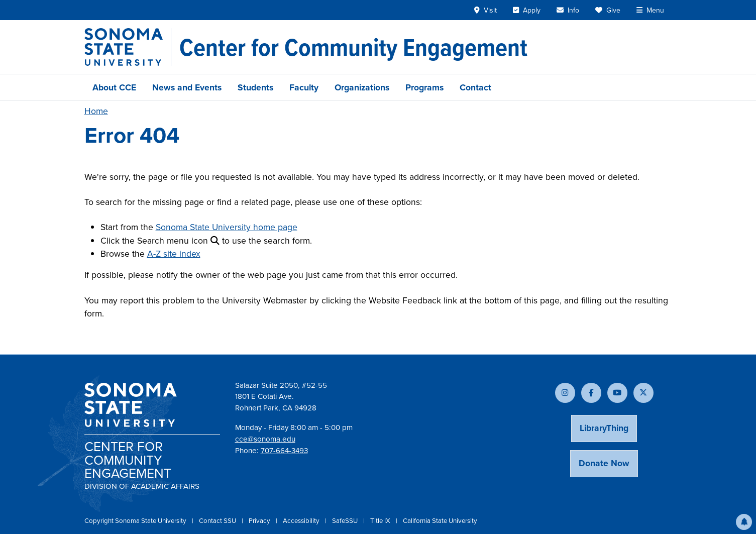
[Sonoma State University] (128, 47)
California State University (440, 521)
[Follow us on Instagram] (565, 393)
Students (255, 87)
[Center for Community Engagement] (353, 47)
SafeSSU (346, 521)
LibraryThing (604, 428)
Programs (424, 87)
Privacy (260, 521)
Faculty (304, 87)
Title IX (381, 521)
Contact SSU (218, 521)
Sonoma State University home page (227, 227)
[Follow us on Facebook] (591, 393)
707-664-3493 (284, 451)
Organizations (362, 87)
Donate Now (604, 463)
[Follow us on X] (643, 393)
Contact (475, 87)
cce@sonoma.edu (265, 439)
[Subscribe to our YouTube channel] (617, 393)
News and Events (187, 87)
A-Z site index (174, 254)
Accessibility (302, 521)
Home (96, 111)
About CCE (114, 87)
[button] (744, 522)
